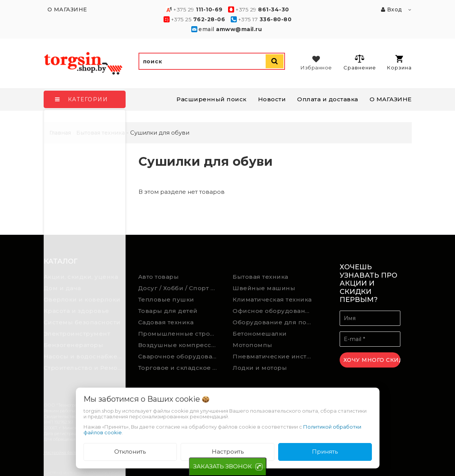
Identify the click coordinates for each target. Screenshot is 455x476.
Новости (272, 99)
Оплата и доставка (328, 99)
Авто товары (159, 277)
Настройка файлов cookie (70, 452)
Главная (60, 133)
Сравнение (360, 62)
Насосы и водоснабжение (85, 356)
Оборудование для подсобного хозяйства (274, 322)
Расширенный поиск (212, 99)
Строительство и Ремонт (84, 368)
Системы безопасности (82, 322)
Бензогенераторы (74, 345)
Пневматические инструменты (274, 356)
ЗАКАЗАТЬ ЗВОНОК (223, 466)
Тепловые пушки (166, 299)
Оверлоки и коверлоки (82, 299)
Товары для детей (168, 311)
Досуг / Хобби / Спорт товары (180, 288)
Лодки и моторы (260, 368)
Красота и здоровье (76, 311)
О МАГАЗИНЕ (391, 99)
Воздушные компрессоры (180, 345)
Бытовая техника (261, 277)
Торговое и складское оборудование (180, 368)
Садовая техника (166, 322)
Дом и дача (62, 288)
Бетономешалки (260, 334)
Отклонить (130, 452)
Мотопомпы (253, 345)
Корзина (399, 63)
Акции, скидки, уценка (81, 277)
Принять (325, 452)
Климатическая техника (272, 299)
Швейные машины (264, 288)
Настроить (228, 452)
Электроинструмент (77, 334)
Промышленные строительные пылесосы (180, 334)
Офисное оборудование (273, 311)
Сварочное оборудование (180, 356)
